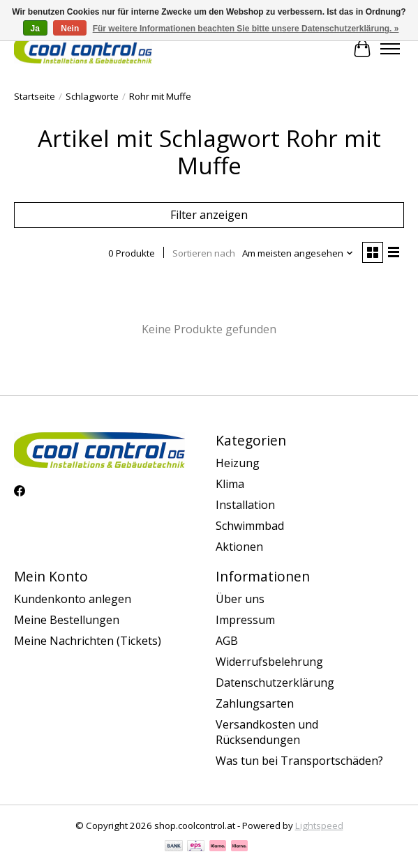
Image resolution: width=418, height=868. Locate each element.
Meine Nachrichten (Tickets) (88, 641)
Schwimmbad (250, 526)
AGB (227, 641)
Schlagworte (92, 96)
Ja (35, 29)
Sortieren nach (204, 253)
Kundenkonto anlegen (73, 599)
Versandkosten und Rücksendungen (267, 732)
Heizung (238, 463)
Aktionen (239, 547)
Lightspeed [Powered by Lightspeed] (319, 825)
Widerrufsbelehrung (269, 662)
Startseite (35, 96)
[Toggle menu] (390, 49)
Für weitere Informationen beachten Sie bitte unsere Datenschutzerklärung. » (246, 29)
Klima (230, 484)
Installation (245, 505)
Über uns (240, 599)
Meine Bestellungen (67, 620)
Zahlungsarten (255, 703)
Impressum (245, 620)
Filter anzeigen (209, 215)
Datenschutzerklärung (275, 683)
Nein (70, 29)
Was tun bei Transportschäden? (299, 761)
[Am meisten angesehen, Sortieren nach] (298, 253)
